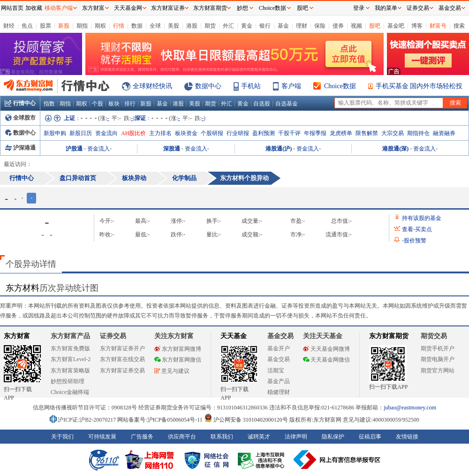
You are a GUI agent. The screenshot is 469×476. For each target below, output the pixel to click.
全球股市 (20, 118)
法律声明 (296, 437)
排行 (130, 104)
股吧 (375, 26)
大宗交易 (393, 133)
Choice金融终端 (70, 392)
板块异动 (134, 178)
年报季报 (315, 133)
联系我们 (222, 437)
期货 (210, 26)
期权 (100, 26)
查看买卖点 (417, 229)
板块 (114, 104)
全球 (155, 26)
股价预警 (414, 241)
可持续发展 (102, 437)
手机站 (251, 86)
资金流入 (98, 149)
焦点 (27, 26)
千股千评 (289, 133)
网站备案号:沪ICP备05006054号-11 (161, 420)
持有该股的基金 (422, 218)
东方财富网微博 (178, 349)
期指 (82, 26)
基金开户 (279, 348)
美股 (174, 26)
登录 (359, 8)
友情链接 (407, 437)
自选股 (262, 104)
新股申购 (55, 133)
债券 (338, 26)
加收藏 (34, 8)
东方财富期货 (389, 336)
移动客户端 (59, 8)
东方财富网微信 (178, 360)
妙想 (242, 8)
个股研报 (212, 133)
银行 (265, 26)
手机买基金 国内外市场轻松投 (419, 86)
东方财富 (17, 336)
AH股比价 (133, 133)
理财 (302, 26)
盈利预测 (264, 133)
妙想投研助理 (68, 381)
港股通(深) (395, 149)
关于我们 (62, 437)
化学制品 (184, 178)
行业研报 (238, 133)
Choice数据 (340, 86)
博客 (417, 26)
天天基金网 (128, 8)
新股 (64, 26)
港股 (192, 26)
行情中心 (20, 103)
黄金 (247, 26)
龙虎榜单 (341, 133)
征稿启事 (370, 437)
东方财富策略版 (70, 370)
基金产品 (279, 381)
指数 (49, 104)
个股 (98, 104)
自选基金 (287, 104)
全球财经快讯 (152, 86)
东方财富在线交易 (122, 359)
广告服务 (142, 437)
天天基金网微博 (326, 349)
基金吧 (396, 26)
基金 (283, 26)
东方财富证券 (168, 8)
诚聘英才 (259, 437)
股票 (45, 26)
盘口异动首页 (78, 178)
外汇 (228, 26)
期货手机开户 (438, 348)
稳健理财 (279, 392)
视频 (356, 26)
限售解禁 (367, 133)
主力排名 (160, 133)
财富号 (438, 26)
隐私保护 (333, 437)
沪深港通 (20, 148)
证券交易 (418, 8)
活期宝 (276, 370)
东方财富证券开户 (122, 348)
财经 (9, 26)
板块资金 (186, 133)
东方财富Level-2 (71, 359)
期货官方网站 (438, 370)
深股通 (172, 149)
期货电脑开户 (438, 359)
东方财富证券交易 (122, 370)
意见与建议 (172, 371)
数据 (137, 26)
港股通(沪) (279, 149)
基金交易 (279, 359)
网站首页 (12, 8)
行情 (119, 26)
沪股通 (74, 149)
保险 (320, 26)
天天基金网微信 (326, 360)
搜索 (459, 26)
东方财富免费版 (70, 348)
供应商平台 (182, 437)
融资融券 (444, 133)
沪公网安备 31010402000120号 (246, 420)
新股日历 (81, 133)
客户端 (291, 86)
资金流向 (106, 133)
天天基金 (234, 336)
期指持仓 (418, 133)
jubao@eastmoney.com (410, 408)
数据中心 (208, 86)
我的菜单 (386, 8)
